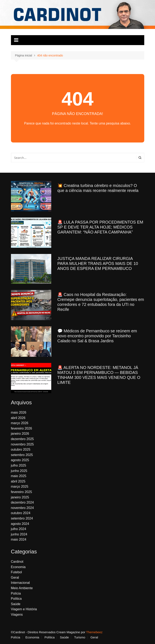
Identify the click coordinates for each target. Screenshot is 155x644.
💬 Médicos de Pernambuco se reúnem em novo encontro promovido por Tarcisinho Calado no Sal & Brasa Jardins (97, 336)
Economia (18, 567)
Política (16, 599)
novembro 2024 (22, 508)
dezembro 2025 (22, 439)
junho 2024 (19, 534)
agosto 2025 (20, 460)
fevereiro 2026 (21, 428)
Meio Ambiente (22, 588)
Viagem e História (24, 609)
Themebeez (94, 632)
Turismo (80, 637)
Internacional (20, 583)
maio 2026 (19, 412)
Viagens (17, 615)
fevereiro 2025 (21, 492)
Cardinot (17, 562)
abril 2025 (18, 481)
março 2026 (20, 423)
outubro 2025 (21, 449)
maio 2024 (19, 539)
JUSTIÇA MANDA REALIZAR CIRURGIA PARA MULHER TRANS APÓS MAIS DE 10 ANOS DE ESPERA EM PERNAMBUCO (98, 263)
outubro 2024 (21, 513)
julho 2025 (19, 465)
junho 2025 (19, 471)
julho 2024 (19, 529)
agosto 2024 (20, 524)
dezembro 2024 (22, 502)
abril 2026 (18, 418)
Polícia (16, 593)
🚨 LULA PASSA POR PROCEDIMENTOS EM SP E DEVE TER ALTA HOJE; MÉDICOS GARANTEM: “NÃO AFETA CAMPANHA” (100, 227)
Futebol (16, 572)
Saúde (16, 604)
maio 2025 (19, 476)
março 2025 (20, 487)
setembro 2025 (22, 455)
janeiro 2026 (20, 434)
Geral (15, 578)
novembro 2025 (22, 444)
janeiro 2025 (20, 497)
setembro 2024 (22, 518)
